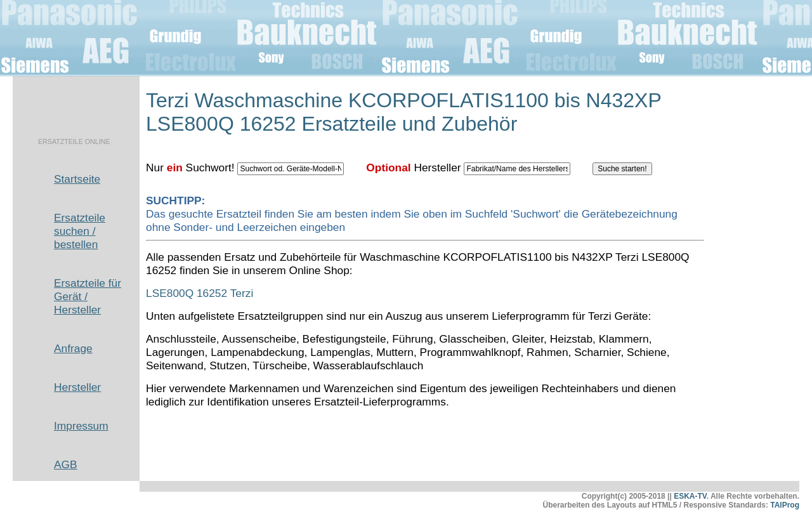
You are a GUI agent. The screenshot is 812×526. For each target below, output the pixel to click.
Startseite (77, 179)
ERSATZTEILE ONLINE (74, 141)
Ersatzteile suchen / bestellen (80, 231)
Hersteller (77, 387)
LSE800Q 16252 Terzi (200, 293)
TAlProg (785, 505)
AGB (66, 464)
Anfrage (73, 348)
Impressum (81, 426)
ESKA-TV (690, 496)
